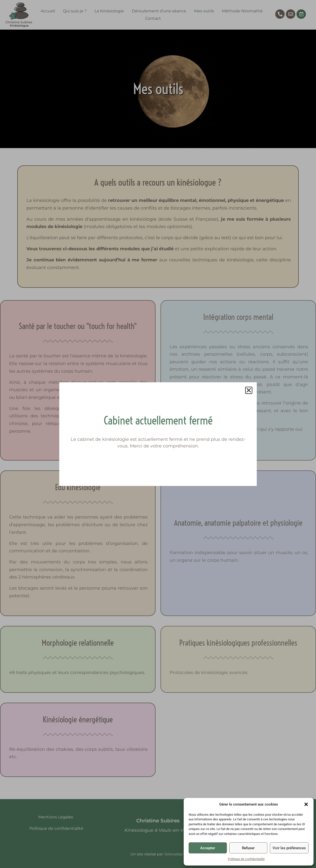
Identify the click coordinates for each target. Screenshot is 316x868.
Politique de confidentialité (246, 859)
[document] (158, 434)
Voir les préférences (289, 848)
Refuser (248, 848)
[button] (306, 804)
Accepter (208, 848)
